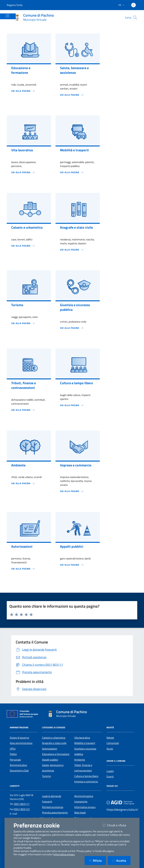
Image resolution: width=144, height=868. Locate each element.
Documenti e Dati (19, 770)
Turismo (46, 776)
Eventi (110, 776)
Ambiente (80, 760)
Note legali (80, 813)
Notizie (110, 738)
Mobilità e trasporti (85, 743)
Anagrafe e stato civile (54, 743)
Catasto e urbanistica (54, 738)
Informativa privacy (85, 807)
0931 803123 (22, 809)
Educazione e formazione (56, 754)
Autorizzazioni (50, 749)
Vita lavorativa (82, 738)
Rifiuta (98, 860)
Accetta (121, 860)
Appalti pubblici (50, 760)
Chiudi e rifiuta (117, 825)
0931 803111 (22, 804)
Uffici (13, 749)
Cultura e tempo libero (86, 776)
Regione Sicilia (15, 5)
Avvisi (110, 749)
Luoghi (110, 771)
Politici (13, 754)
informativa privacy (64, 854)
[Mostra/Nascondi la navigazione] (7, 16)
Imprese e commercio (86, 782)
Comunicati (113, 743)
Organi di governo (19, 738)
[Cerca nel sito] (135, 18)
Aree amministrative (21, 743)
